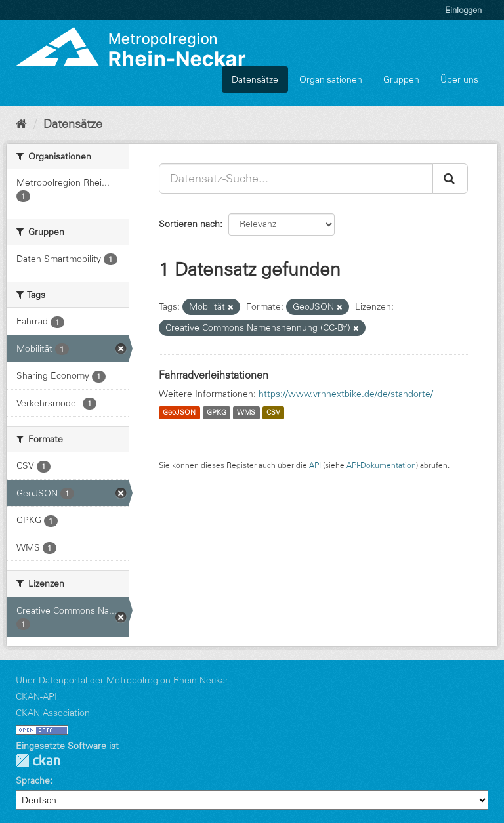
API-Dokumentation (381, 465)
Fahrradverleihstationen (214, 375)
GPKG (217, 413)
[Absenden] (450, 179)
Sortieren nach (189, 224)
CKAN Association (53, 713)
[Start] (21, 124)
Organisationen (331, 79)
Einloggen (463, 10)
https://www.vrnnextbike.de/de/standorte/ (346, 394)
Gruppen (401, 79)
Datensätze (255, 79)
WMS (246, 413)
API (315, 465)
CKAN (38, 760)
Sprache (33, 780)
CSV (273, 413)
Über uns (459, 79)
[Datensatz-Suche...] (296, 179)
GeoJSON (179, 413)
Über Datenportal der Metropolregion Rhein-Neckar (122, 680)
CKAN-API (36, 696)
